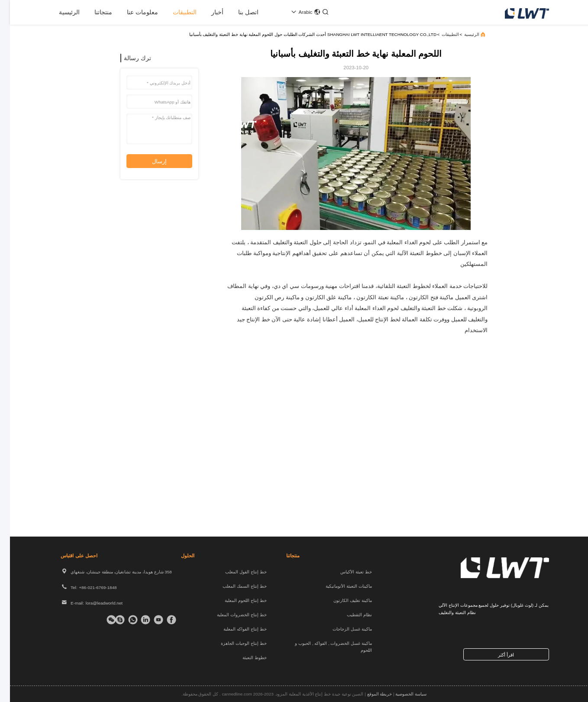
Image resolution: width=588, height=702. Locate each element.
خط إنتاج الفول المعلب (236, 572)
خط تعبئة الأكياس (346, 572)
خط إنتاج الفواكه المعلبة (235, 629)
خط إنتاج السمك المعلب (234, 586)
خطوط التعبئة (245, 658)
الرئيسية (59, 12)
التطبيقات (175, 12)
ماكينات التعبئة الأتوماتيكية (339, 586)
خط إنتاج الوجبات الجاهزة (234, 643)
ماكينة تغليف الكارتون (343, 600)
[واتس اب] (124, 620)
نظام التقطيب (349, 615)
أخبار (207, 12)
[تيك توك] (149, 620)
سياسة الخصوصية (401, 694)
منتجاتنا (93, 12)
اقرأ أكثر (496, 655)
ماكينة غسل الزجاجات (342, 629)
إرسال (149, 161)
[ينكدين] (137, 620)
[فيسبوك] (162, 620)
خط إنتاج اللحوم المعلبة (236, 600)
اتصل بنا (238, 12)
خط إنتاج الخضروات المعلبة (232, 615)
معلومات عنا (132, 12)
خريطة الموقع (370, 694)
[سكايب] (111, 620)
